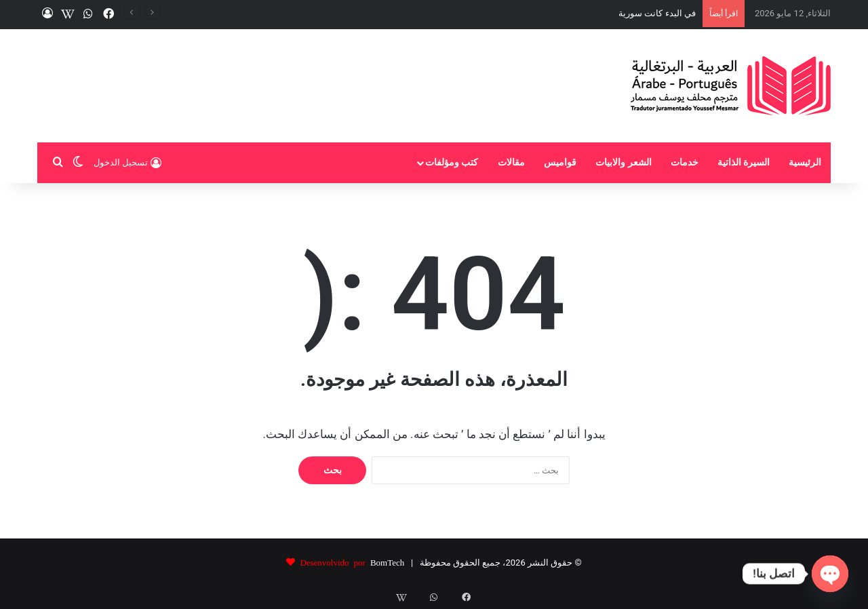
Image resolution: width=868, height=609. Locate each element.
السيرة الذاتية (744, 162)
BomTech (387, 562)
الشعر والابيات (624, 162)
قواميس (560, 162)
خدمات (685, 162)
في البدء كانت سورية (657, 13)
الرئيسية (805, 162)
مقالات (511, 162)
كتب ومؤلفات (452, 162)
